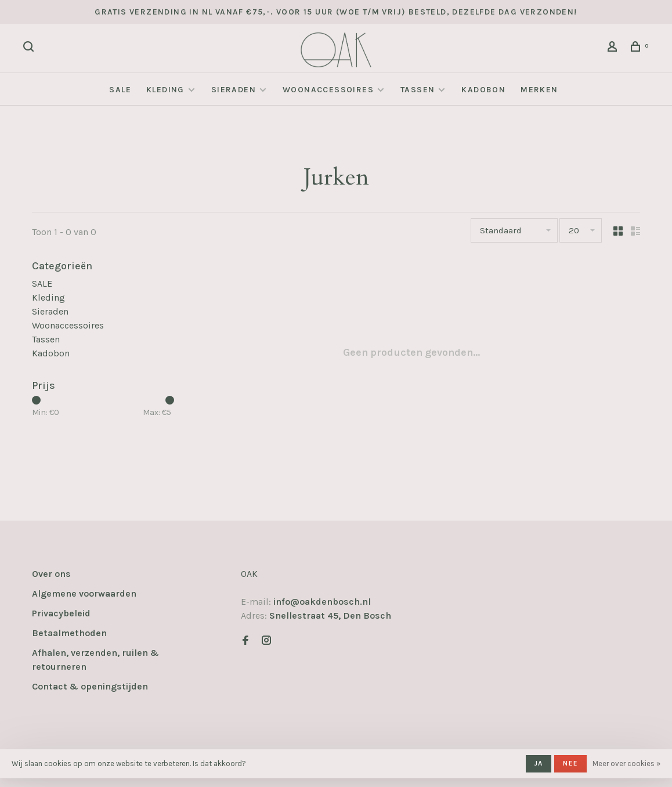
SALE (120, 90)
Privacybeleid (61, 613)
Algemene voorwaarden (84, 593)
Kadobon (483, 90)
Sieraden (234, 90)
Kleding (165, 90)
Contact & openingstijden (90, 686)
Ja (539, 763)
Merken (539, 90)
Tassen (418, 90)
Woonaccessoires (328, 90)
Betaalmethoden (69, 633)
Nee (570, 763)
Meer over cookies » (626, 763)
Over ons (51, 574)
